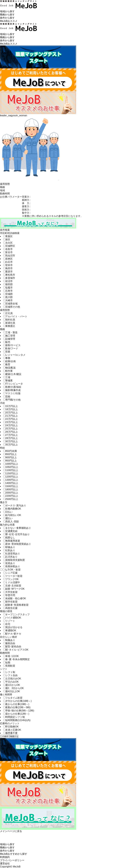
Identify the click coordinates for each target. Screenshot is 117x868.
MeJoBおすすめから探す (14, 854)
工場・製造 (10, 332)
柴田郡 (8, 284)
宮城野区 (9, 246)
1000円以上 (11, 464)
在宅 (7, 624)
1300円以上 (11, 480)
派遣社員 (9, 323)
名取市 (8, 249)
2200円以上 (11, 496)
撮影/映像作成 (12, 390)
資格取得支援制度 (14, 560)
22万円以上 (11, 419)
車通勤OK (10, 630)
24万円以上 (11, 425)
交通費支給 (10, 531)
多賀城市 (9, 278)
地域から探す (7, 11)
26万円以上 (11, 432)
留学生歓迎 (10, 602)
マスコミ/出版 (12, 393)
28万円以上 (11, 438)
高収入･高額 (11, 522)
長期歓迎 (9, 666)
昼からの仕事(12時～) (16, 714)
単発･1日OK (11, 656)
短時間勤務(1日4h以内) (17, 720)
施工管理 (9, 336)
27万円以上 (11, 435)
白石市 (8, 262)
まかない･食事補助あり (17, 528)
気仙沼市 (9, 256)
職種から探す (7, 15)
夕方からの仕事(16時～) (17, 701)
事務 (7, 358)
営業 (7, 352)
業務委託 (9, 326)
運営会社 (5, 863)
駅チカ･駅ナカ (12, 634)
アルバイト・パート (15, 316)
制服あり (9, 640)
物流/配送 (10, 368)
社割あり (9, 550)
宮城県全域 (10, 304)
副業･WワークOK (14, 589)
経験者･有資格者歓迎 (16, 605)
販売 (7, 342)
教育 (7, 364)
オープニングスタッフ (17, 614)
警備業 (8, 381)
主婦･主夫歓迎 (12, 586)
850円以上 (10, 454)
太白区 (8, 243)
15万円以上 (11, 406)
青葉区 (8, 236)
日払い (8, 512)
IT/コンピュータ (13, 384)
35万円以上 (11, 445)
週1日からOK (12, 685)
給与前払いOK (12, 515)
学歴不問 (9, 595)
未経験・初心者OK (15, 598)
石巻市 (8, 291)
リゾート (9, 621)
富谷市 (8, 252)
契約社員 (9, 320)
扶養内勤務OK (12, 509)
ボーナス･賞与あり (15, 505)
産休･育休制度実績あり (17, 544)
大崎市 (8, 300)
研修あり (9, 547)
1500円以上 (11, 486)
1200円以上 (11, 477)
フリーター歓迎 (13, 576)
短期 (7, 663)
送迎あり (9, 563)
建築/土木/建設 (12, 374)
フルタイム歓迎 (13, 698)
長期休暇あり (12, 566)
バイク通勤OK (12, 618)
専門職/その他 (12, 400)
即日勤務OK (11, 727)
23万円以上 (11, 422)
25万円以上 (11, 429)
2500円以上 (11, 499)
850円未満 (10, 451)
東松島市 (9, 275)
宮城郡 (8, 294)
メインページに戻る (11, 831)
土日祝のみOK (12, 679)
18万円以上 (11, 409)
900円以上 (10, 457)
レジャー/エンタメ (14, 355)
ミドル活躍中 (12, 582)
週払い (8, 518)
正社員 (8, 313)
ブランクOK (11, 579)
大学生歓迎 (10, 592)
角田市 (8, 268)
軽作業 (8, 371)
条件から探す (7, 18)
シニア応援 (10, 573)
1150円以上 (11, 473)
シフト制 (9, 672)
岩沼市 (8, 281)
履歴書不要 (10, 733)
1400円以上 (11, 483)
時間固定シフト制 (14, 717)
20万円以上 (11, 413)
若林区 (8, 259)
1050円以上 (11, 467)
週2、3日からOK (14, 688)
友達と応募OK (12, 730)
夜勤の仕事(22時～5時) (17, 707)
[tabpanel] (58, 147)
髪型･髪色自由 (12, 646)
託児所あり (10, 557)
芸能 (7, 397)
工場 (7, 377)
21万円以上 (11, 416)
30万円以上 (11, 441)
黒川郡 (8, 297)
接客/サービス (12, 345)
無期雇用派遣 (12, 541)
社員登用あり (12, 554)
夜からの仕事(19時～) (16, 704)
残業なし (9, 538)
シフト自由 (10, 675)
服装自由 (9, 643)
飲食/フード (11, 348)
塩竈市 (8, 288)
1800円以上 (11, 489)
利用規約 (5, 857)
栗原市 (8, 272)
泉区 (7, 240)
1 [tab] (58, 180)
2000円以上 (11, 493)
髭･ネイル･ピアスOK (16, 650)
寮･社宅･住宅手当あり (17, 534)
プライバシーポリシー (12, 860)
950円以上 (10, 461)
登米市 (8, 265)
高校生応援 (10, 608)
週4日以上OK (12, 691)
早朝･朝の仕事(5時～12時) (19, 711)
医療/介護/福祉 (12, 387)
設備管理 (9, 339)
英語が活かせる (13, 627)
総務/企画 (10, 361)
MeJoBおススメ (9, 21)
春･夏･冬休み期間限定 (17, 659)
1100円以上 (11, 470)
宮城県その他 (12, 307)
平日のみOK (11, 682)
